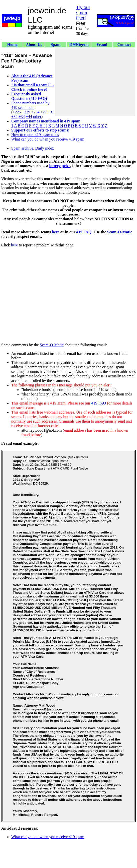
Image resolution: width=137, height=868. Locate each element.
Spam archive (22, 148)
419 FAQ (84, 232)
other (37, 117)
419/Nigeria (79, 45)
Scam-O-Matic (120, 232)
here (56, 232)
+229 (26, 112)
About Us (34, 45)
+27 (43, 112)
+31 (51, 112)
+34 (22, 117)
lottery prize (60, 166)
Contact (124, 45)
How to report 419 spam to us (35, 135)
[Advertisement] (95, 82)
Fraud (102, 45)
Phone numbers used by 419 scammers (30, 105)
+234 (35, 112)
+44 (29, 117)
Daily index (45, 148)
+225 (17, 112)
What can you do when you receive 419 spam (48, 139)
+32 (14, 117)
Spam (55, 45)
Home (12, 45)
